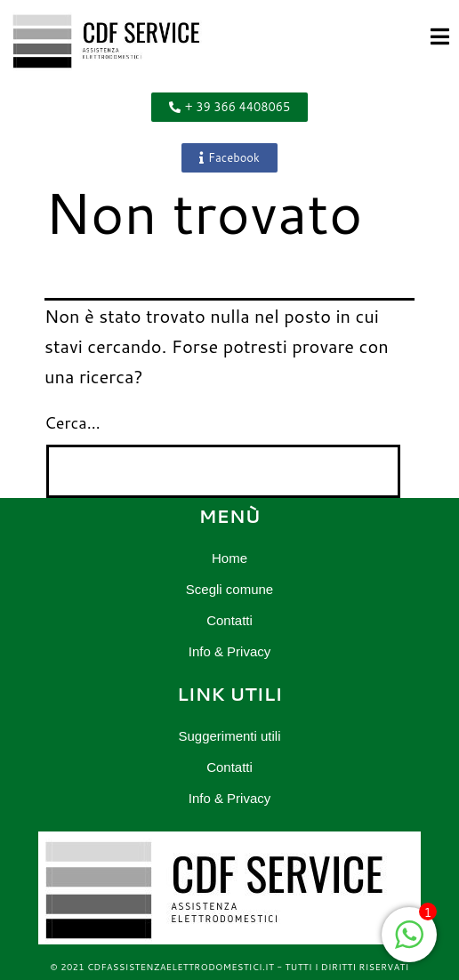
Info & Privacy (230, 651)
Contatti (229, 620)
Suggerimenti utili (229, 736)
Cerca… (72, 422)
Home (229, 558)
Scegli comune (229, 589)
